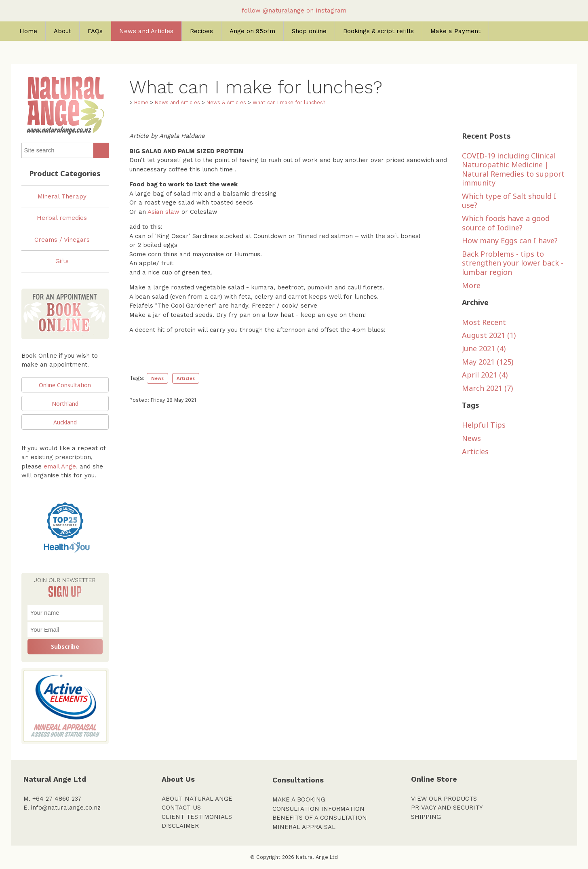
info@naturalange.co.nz (66, 808)
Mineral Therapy (62, 196)
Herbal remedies (62, 218)
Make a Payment (455, 31)
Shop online (309, 31)
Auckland (65, 422)
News (157, 378)
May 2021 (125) (488, 362)
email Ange (60, 466)
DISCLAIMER (180, 826)
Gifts (62, 261)
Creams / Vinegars (62, 240)
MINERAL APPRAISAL (304, 827)
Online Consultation (65, 385)
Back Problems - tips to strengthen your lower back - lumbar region (513, 263)
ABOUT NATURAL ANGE (197, 799)
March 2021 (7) (487, 388)
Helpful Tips (484, 425)
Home (28, 31)
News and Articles (146, 31)
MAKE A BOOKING (299, 799)
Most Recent (484, 322)
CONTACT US (181, 808)
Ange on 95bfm (252, 31)
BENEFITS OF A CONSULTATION (320, 818)
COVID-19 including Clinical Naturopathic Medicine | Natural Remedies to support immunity (513, 169)
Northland (65, 404)
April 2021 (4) (485, 375)
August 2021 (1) (489, 335)
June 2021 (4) (484, 348)
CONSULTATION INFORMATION (318, 809)
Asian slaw (163, 212)
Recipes (201, 31)
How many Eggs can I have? (510, 240)
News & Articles (226, 102)
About (62, 31)
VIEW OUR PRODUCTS (444, 799)
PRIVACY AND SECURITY (447, 808)
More (471, 285)
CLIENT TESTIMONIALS (197, 817)
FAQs (95, 31)
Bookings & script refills (378, 31)
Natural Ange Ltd (317, 857)
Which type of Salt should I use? (509, 201)
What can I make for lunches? (289, 102)
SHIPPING (426, 817)
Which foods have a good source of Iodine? (506, 223)
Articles (186, 378)
